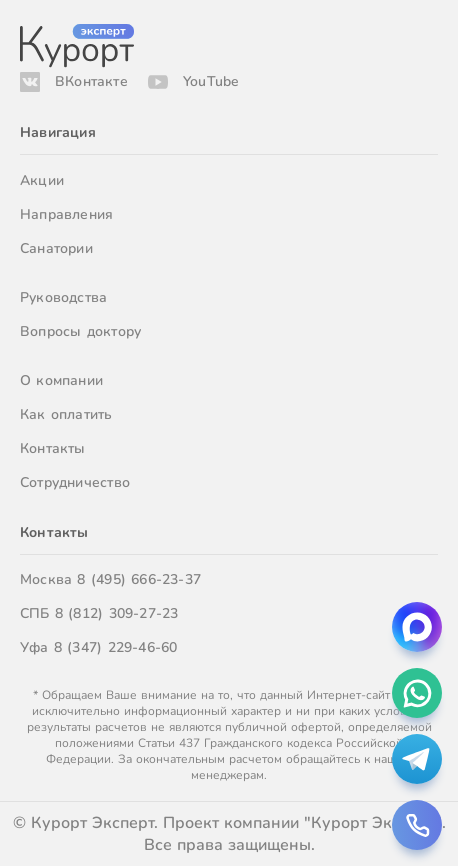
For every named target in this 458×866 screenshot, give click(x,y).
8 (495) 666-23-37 (139, 579)
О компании (61, 380)
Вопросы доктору (80, 331)
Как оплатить (66, 414)
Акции (42, 180)
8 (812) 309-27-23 (117, 613)
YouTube (211, 81)
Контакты (53, 448)
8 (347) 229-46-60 (116, 647)
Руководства (63, 297)
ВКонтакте (91, 81)
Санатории (56, 248)
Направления (66, 214)
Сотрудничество (75, 482)
